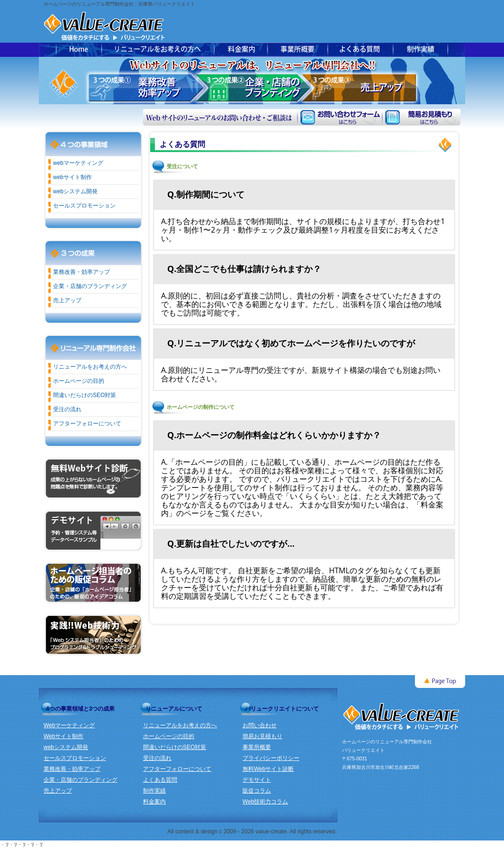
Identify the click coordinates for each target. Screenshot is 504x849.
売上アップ (67, 300)
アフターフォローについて (87, 424)
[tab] (304, 194)
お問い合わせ (260, 725)
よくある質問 (360, 50)
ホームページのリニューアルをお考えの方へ (158, 50)
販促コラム (257, 791)
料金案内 (154, 802)
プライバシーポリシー (271, 758)
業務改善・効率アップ (81, 272)
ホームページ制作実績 (420, 50)
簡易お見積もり (421, 117)
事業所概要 (297, 50)
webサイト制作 (72, 177)
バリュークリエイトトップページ (79, 50)
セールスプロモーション (84, 206)
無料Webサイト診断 (268, 769)
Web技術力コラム (265, 802)
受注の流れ (67, 409)
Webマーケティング (69, 725)
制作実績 (154, 791)
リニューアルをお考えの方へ (90, 367)
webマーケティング (78, 163)
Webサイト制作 (63, 736)
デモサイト (257, 780)
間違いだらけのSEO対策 (85, 395)
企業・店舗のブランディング (90, 286)
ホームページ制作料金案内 (241, 50)
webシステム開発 (75, 191)
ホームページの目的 (79, 381)
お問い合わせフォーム (339, 117)
